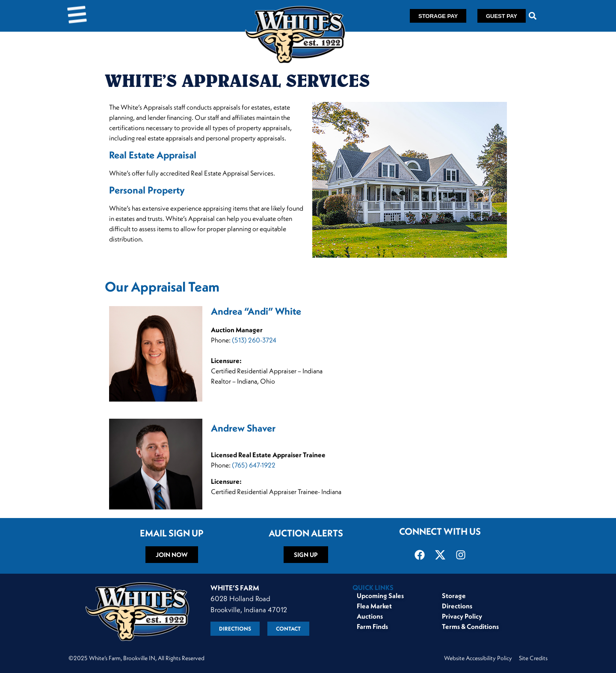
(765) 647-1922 (254, 465)
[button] (533, 16)
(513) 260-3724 (254, 340)
